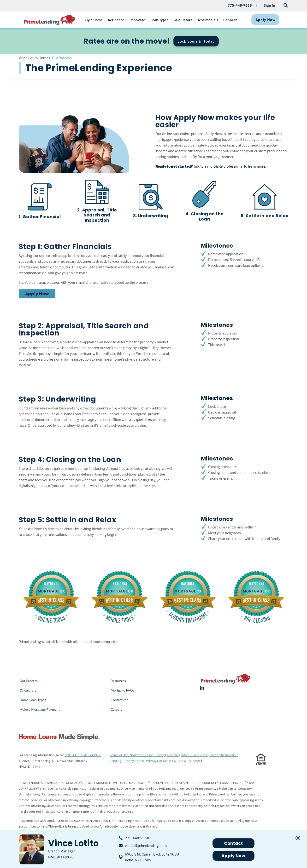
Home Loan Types (33, 700)
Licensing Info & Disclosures (187, 755)
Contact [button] (233, 843)
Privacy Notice (134, 761)
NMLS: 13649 (142, 820)
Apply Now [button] (233, 856)
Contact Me (120, 700)
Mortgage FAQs (123, 690)
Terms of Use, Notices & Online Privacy (138, 755)
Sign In (269, 5)
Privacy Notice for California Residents (174, 761)
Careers (117, 709)
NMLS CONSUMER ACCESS (83, 755)
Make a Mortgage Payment (40, 709)
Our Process (29, 681)
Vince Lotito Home (34, 58)
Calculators (28, 690)
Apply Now (37, 294)
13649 (36, 766)
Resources (118, 681)
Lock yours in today (196, 41)
